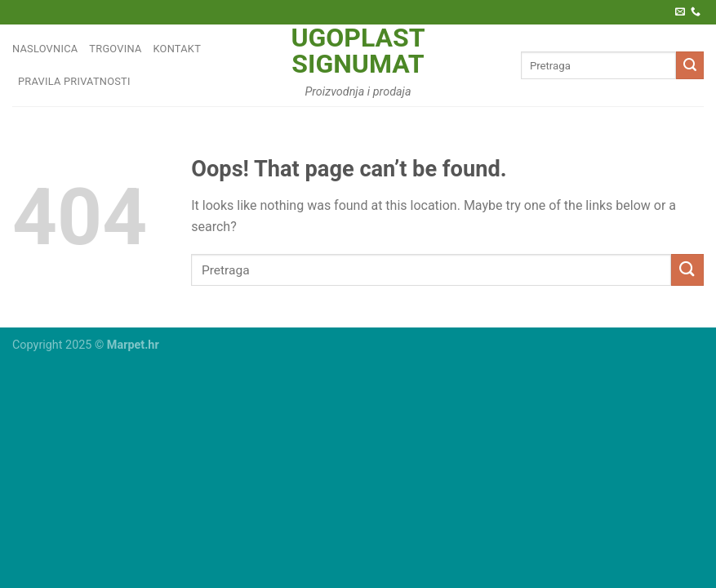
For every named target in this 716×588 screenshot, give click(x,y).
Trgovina (115, 49)
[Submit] (690, 65)
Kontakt (178, 49)
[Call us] (696, 12)
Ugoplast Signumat (358, 51)
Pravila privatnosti (74, 81)
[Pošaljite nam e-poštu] (680, 12)
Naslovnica (45, 49)
